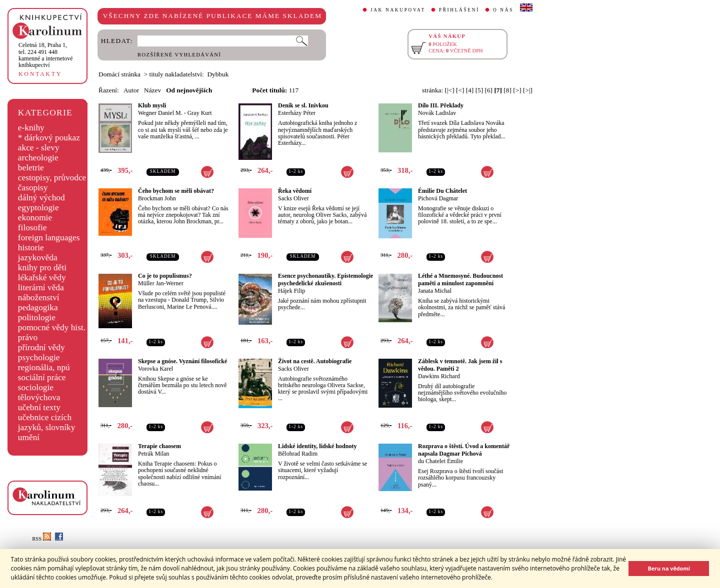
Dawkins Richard (439, 376)
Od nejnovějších (189, 90)
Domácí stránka (119, 74)
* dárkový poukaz (49, 138)
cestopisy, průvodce (52, 178)
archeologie (38, 158)
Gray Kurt (200, 113)
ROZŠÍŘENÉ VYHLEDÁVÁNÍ (179, 55)
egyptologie (38, 208)
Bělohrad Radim (298, 454)
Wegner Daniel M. (160, 113)
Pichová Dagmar (438, 198)
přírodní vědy (41, 347)
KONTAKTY (40, 74)
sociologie (36, 387)
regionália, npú (44, 367)
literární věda (41, 288)
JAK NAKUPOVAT (398, 10)
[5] (479, 90)
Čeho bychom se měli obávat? (176, 191)
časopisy (33, 188)
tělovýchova (39, 397)
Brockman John (157, 198)
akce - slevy (39, 148)
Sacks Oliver (293, 198)
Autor (131, 90)
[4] (470, 90)
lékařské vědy (42, 278)
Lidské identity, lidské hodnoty (317, 446)
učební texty (39, 407)
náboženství (39, 297)
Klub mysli (152, 105)
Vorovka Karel (155, 369)
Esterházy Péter (297, 113)
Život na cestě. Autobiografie (315, 361)
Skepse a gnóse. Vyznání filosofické (182, 361)
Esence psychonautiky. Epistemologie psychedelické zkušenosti (325, 280)
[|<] (450, 90)
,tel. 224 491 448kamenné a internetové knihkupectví (46, 55)
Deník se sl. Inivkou (303, 105)
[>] (517, 90)
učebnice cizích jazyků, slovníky (47, 422)
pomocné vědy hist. (52, 327)
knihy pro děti (42, 268)
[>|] (528, 90)
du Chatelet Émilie (440, 461)
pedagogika (38, 307)
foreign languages (49, 238)
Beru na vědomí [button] (669, 568)
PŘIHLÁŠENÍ (459, 10)
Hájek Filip (291, 291)
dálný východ (41, 198)
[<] (460, 90)
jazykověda (38, 258)
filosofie (32, 228)
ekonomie (35, 218)
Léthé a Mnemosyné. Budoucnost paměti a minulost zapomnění (460, 280)
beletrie (31, 168)
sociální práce (42, 377)
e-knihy (31, 128)
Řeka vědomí (295, 191)
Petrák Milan (153, 454)
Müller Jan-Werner (161, 283)
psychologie (39, 357)
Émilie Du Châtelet (442, 191)
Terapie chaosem (159, 446)
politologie (37, 317)
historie (31, 248)
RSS (41, 539)
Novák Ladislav (437, 113)
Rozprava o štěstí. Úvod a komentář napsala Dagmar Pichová (464, 450)
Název (152, 90)
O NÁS (503, 10)
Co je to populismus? (165, 276)
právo (28, 337)
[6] (489, 90)
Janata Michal (435, 291)
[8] (507, 90)
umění (29, 437)
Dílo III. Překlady (441, 105)
